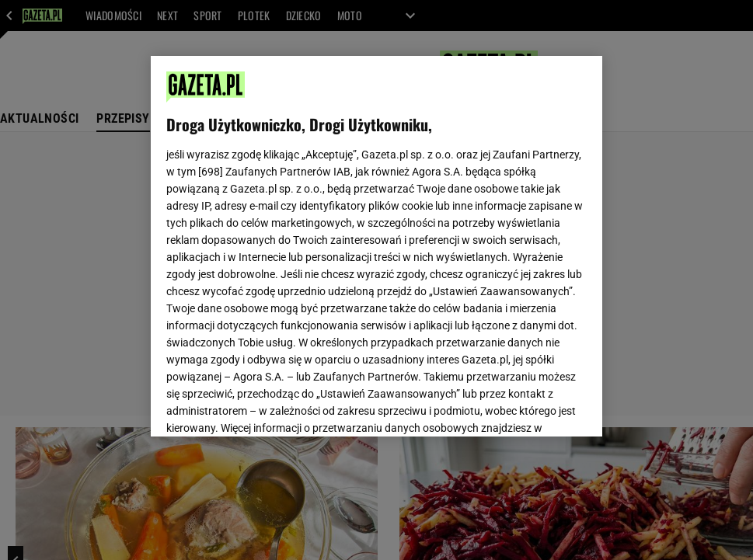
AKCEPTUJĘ (534, 406)
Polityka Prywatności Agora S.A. (467, 222)
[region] (376, 246)
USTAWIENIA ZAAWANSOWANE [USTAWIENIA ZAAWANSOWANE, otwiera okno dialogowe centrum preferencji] (268, 405)
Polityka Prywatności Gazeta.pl (304, 222)
